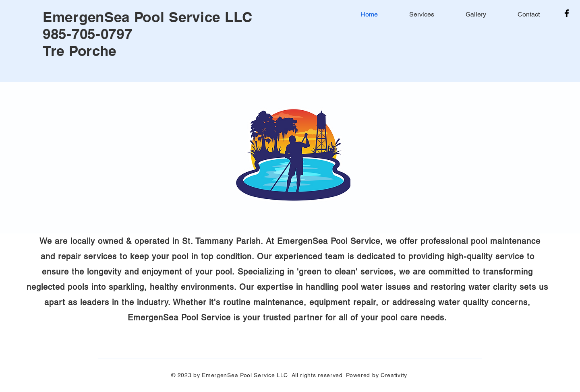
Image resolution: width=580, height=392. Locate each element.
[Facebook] (567, 13)
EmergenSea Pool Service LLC (148, 17)
